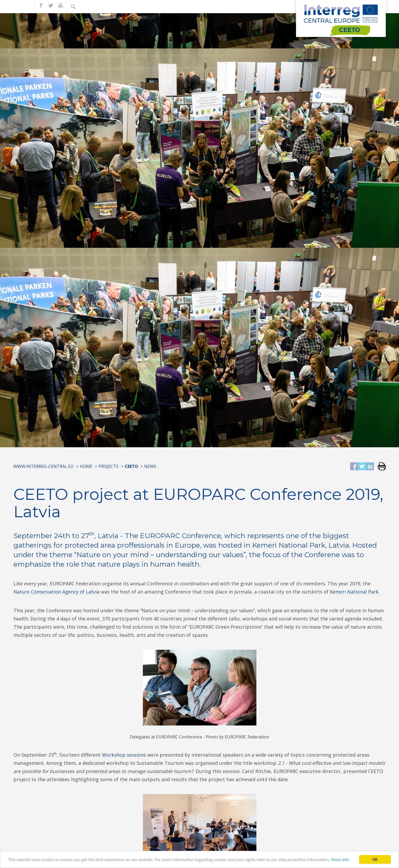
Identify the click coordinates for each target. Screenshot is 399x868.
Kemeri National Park (354, 592)
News (150, 466)
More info (340, 861)
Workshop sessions (124, 755)
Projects (109, 466)
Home (86, 466)
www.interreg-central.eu (44, 466)
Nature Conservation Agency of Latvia (57, 592)
